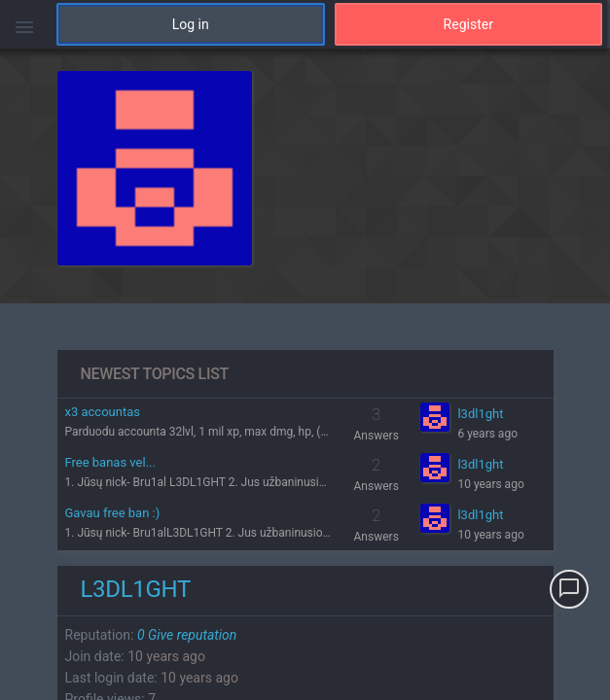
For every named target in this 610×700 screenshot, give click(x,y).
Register (468, 24)
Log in (191, 24)
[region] (305, 374)
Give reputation (187, 635)
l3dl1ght (480, 414)
